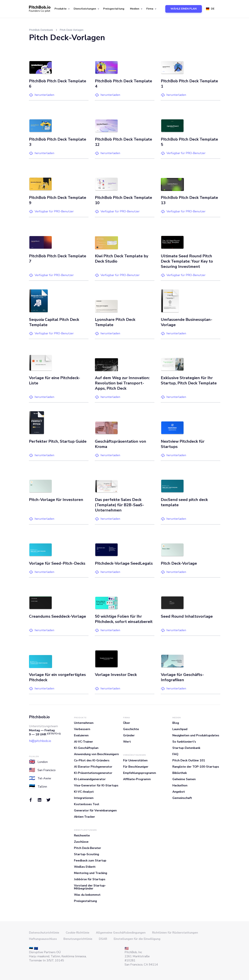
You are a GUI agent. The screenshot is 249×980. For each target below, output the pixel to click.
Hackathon (180, 785)
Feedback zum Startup (90, 860)
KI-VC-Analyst (84, 792)
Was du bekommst (87, 895)
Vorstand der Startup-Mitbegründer (90, 887)
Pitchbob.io (39, 717)
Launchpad (180, 729)
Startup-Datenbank (186, 748)
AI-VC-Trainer (83, 742)
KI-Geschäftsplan (86, 748)
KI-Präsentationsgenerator (93, 773)
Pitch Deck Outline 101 (189, 760)
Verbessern (82, 729)
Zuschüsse (81, 842)
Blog (176, 723)
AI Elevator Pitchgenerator (93, 767)
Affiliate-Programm (137, 779)
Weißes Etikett (85, 867)
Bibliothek (180, 773)
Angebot (179, 792)
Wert (127, 742)
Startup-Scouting (87, 854)
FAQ (175, 754)
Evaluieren (81, 735)
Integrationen (84, 798)
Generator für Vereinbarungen (95, 810)
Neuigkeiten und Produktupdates (196, 735)
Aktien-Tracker (84, 817)
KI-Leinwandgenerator (90, 779)
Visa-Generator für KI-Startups (96, 785)
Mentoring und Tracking (91, 873)
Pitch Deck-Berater (88, 848)
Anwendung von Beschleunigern (96, 754)
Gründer (129, 735)
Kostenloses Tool (87, 804)
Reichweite (82, 835)
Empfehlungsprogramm (140, 773)
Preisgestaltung (114, 9)
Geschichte (131, 729)
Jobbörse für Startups (90, 879)
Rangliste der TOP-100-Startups (196, 767)
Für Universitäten (135, 760)
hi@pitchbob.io (40, 741)
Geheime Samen (184, 779)
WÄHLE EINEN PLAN (184, 9)
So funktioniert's (184, 742)
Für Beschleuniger (136, 767)
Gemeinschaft (182, 798)
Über (127, 723)
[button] (62, 9)
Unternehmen (84, 723)
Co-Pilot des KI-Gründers (92, 760)
